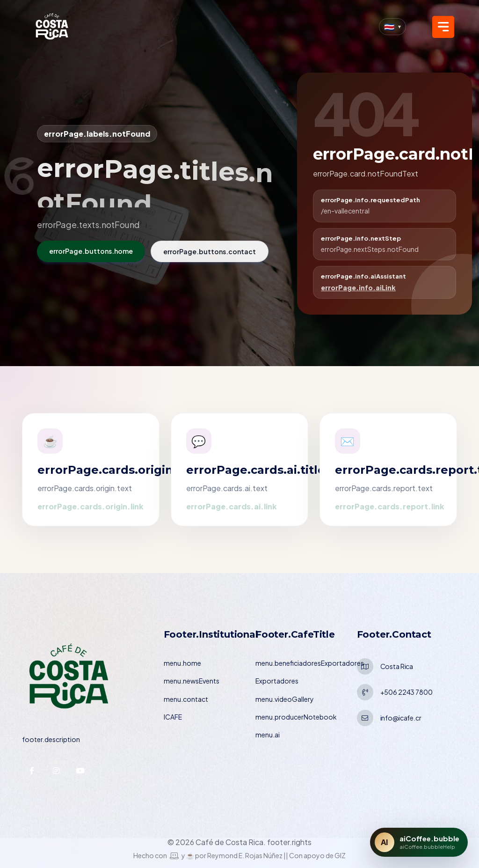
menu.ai (268, 735)
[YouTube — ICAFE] (80, 771)
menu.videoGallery (285, 699)
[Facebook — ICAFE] (32, 771)
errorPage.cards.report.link (390, 506)
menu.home (182, 663)
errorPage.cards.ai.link (232, 506)
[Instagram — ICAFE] (56, 771)
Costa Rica (397, 666)
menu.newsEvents (192, 681)
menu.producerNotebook (296, 717)
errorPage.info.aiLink (358, 287)
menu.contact (186, 699)
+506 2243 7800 (406, 692)
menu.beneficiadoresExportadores (310, 663)
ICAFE (173, 717)
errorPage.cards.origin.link (91, 506)
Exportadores (277, 681)
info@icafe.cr (401, 718)
